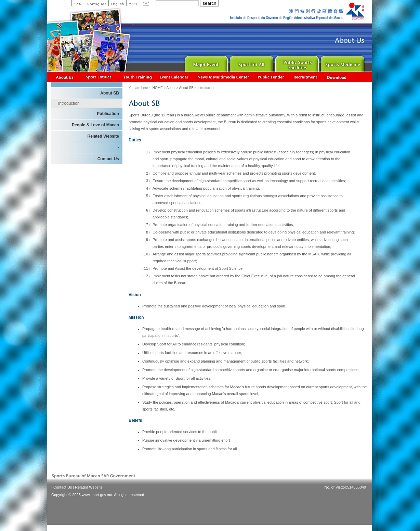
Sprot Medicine (342, 62)
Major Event (205, 62)
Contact (146, 3)
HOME (158, 88)
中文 (78, 3)
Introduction (69, 103)
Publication (108, 114)
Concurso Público (271, 77)
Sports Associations (99, 77)
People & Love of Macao (95, 125)
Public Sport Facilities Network (296, 62)
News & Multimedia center (223, 77)
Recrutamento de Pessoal (306, 77)
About (65, 77)
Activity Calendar (174, 77)
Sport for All (251, 62)
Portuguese (97, 3)
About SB (187, 88)
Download (337, 77)
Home (133, 3)
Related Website (103, 136)
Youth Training (138, 77)
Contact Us (108, 159)
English (117, 3)
